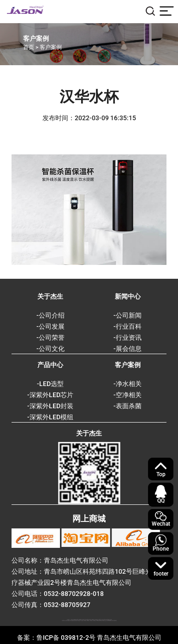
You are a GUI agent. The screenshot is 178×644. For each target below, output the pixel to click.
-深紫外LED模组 (50, 417)
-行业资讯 (128, 337)
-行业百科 (128, 326)
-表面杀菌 (128, 406)
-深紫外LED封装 (50, 406)
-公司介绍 (50, 315)
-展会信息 (128, 349)
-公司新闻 (128, 315)
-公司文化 (50, 349)
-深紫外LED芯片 (50, 395)
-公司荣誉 (50, 337)
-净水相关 (128, 384)
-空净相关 (128, 395)
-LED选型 (50, 384)
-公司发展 (50, 326)
